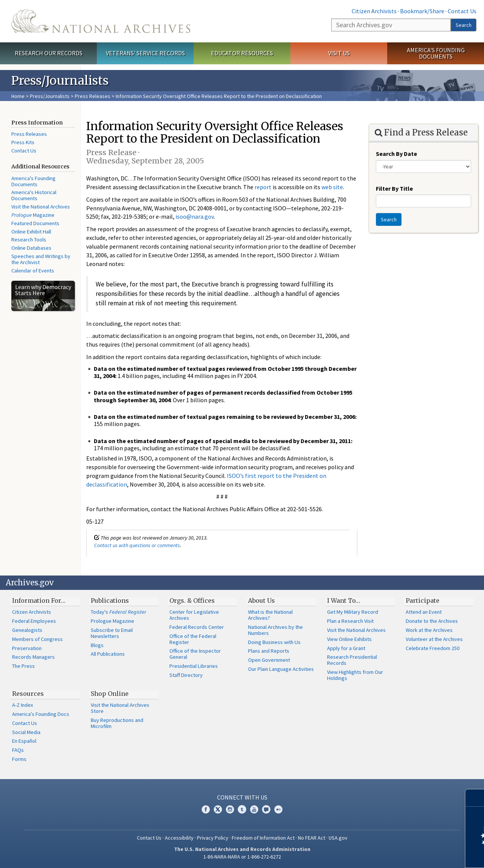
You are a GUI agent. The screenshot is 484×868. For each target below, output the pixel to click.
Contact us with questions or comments (137, 545)
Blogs (97, 645)
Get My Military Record (353, 612)
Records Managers (33, 657)
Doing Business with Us (274, 642)
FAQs (18, 750)
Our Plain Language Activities (281, 669)
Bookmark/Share (422, 11)
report (263, 187)
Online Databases (31, 248)
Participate (423, 600)
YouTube (254, 809)
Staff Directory (186, 675)
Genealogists (27, 630)
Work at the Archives (429, 630)
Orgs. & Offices (192, 600)
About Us (261, 600)
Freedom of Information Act (263, 838)
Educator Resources (242, 53)
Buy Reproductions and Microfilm (117, 723)
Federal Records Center (197, 627)
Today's (119, 612)
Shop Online (110, 694)
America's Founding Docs (41, 714)
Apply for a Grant (346, 648)
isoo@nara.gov (195, 216)
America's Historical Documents (34, 195)
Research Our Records (49, 53)
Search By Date (396, 154)
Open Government (269, 660)
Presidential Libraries (194, 666)
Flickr (278, 809)
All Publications (108, 654)
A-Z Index (22, 705)
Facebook (206, 809)
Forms (19, 759)
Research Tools (29, 240)
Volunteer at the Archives (434, 639)
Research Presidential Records (352, 660)
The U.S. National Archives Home (101, 21)
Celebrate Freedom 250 (433, 648)
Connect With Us (242, 797)
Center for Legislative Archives (194, 615)
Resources (28, 694)
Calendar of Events (33, 271)
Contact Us (462, 11)
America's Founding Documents (436, 53)
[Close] (475, 798)
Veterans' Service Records (145, 53)
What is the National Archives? (270, 615)
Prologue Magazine (112, 621)
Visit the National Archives (41, 207)
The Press (23, 666)
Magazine (33, 215)
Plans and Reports (269, 651)
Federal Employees (34, 621)
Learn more (417, 854)
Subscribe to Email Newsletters (112, 633)
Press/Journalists (50, 96)
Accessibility (179, 838)
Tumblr (242, 809)
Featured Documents (35, 223)
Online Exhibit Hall (31, 232)
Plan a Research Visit (350, 621)
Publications (110, 600)
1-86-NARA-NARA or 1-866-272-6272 (242, 857)
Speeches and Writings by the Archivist (41, 259)
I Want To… (344, 600)
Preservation (27, 648)
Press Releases (93, 96)
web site (332, 187)
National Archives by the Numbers (275, 630)
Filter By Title (394, 188)
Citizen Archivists (374, 11)
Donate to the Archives (432, 621)
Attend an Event (424, 612)
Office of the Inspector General (195, 654)
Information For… (39, 600)
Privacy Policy (213, 838)
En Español (24, 741)
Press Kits (23, 142)
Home (18, 96)
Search (464, 25)
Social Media (26, 732)
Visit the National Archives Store (120, 708)
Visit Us (339, 53)
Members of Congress (37, 639)
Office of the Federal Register (193, 639)
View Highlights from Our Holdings (355, 675)
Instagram (230, 809)
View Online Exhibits (349, 639)
